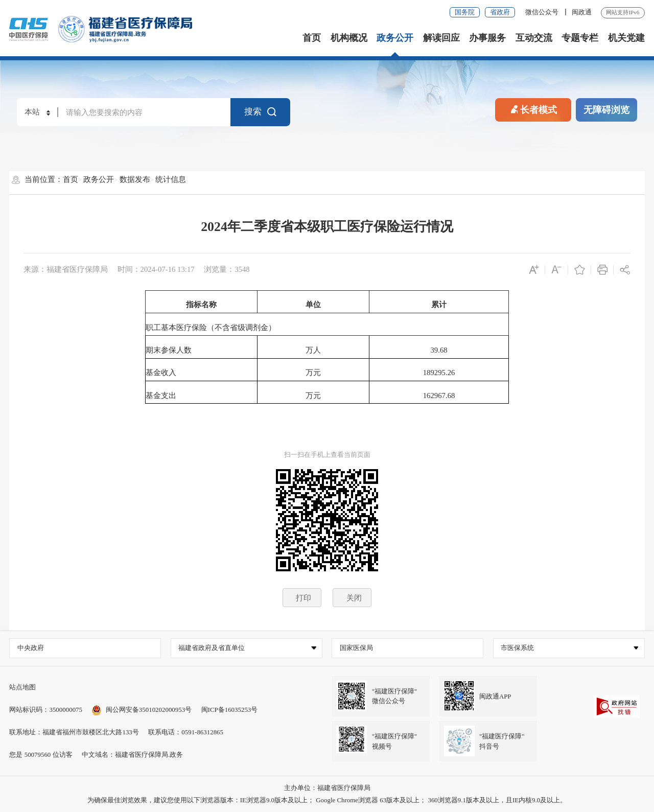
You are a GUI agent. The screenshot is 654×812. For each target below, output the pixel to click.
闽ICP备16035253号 (230, 710)
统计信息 (171, 179)
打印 (303, 598)
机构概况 (349, 38)
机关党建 (626, 38)
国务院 (465, 12)
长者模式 (533, 109)
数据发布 (135, 179)
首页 (312, 38)
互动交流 (534, 38)
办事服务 (487, 38)
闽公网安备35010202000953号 (142, 710)
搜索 (261, 112)
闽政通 (582, 12)
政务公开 (395, 38)
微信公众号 (543, 12)
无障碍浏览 (606, 110)
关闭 (354, 598)
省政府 (500, 12)
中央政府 (31, 648)
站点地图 (22, 687)
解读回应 (441, 38)
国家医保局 (356, 648)
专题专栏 (580, 38)
